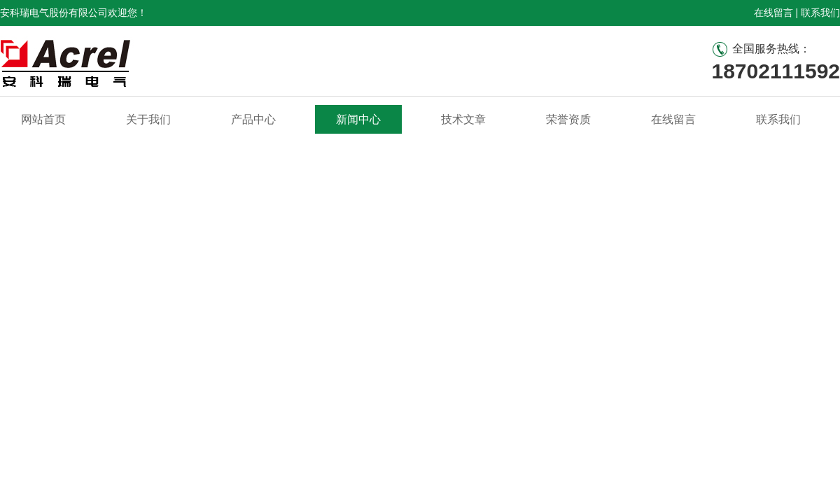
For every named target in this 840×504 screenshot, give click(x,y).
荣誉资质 (568, 119)
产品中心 (253, 119)
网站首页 (43, 119)
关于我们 (148, 119)
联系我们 (820, 13)
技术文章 (463, 119)
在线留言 (773, 13)
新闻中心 (358, 119)
